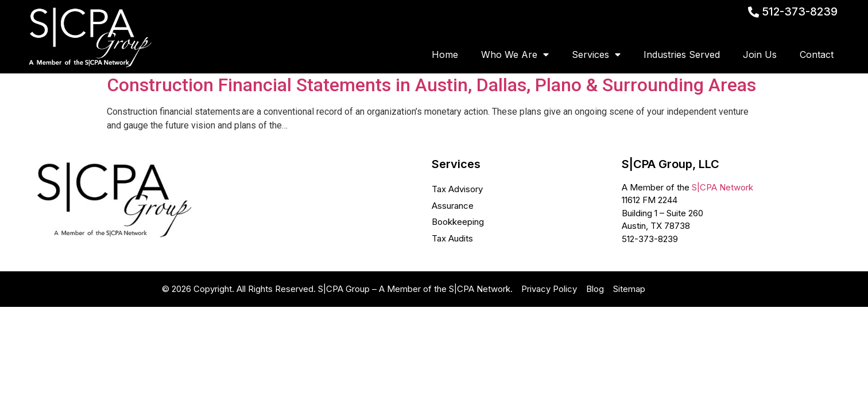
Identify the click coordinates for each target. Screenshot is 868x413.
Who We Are (515, 54)
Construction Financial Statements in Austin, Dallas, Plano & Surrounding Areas (431, 126)
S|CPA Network (722, 228)
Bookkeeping (458, 262)
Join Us (760, 54)
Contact (817, 54)
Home (445, 54)
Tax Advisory (457, 230)
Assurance (453, 246)
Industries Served (682, 54)
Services (596, 54)
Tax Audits (452, 278)
